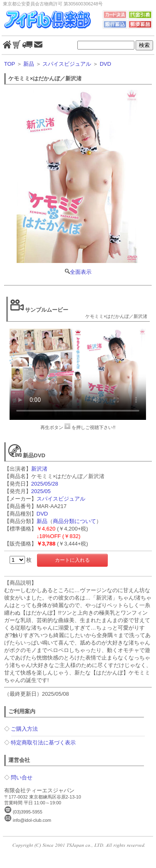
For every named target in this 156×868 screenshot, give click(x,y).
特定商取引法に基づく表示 (43, 743)
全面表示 (78, 183)
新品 (29, 64)
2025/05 (41, 491)
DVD (105, 64)
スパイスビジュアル (67, 64)
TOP (10, 64)
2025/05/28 (45, 484)
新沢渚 (39, 469)
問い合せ (22, 777)
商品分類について (74, 521)
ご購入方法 (24, 729)
